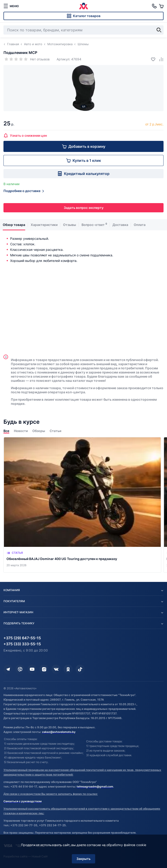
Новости (21, 431)
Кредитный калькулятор (83, 174)
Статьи (55, 431)
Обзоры (39, 431)
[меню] (11, 6)
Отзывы (70, 225)
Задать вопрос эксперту (84, 208)
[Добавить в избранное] (151, 59)
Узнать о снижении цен (25, 136)
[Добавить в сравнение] (159, 59)
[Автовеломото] (84, 6)
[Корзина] (161, 6)
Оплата (140, 225)
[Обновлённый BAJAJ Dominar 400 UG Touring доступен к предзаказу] (82, 505)
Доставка (120, 225)
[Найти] (159, 30)
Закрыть (83, 859)
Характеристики (44, 225)
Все (6, 431)
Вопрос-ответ (93, 225)
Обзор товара (14, 225)
